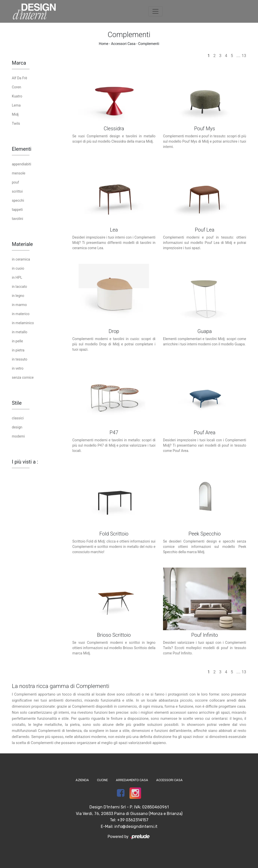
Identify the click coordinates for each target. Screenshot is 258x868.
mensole (19, 173)
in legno (18, 296)
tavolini (18, 219)
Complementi (149, 44)
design (17, 427)
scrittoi (17, 191)
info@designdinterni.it (136, 826)
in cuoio (18, 268)
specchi (18, 200)
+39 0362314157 (133, 820)
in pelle (17, 341)
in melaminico (23, 323)
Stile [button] (17, 403)
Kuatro (17, 96)
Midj (15, 114)
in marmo (19, 305)
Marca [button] (19, 63)
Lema (16, 105)
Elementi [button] (22, 149)
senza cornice (23, 377)
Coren (17, 87)
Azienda (82, 780)
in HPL (17, 277)
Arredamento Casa (132, 780)
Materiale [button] (22, 244)
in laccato (19, 287)
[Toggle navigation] (155, 11)
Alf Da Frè (20, 78)
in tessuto (20, 359)
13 (244, 56)
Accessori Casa (123, 44)
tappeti (17, 210)
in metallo (20, 332)
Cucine (102, 780)
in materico (21, 314)
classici (18, 418)
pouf (15, 182)
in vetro (18, 368)
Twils (16, 123)
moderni (18, 436)
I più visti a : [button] (25, 462)
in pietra (18, 350)
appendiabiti (22, 164)
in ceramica (21, 259)
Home (104, 44)
